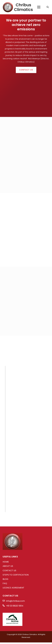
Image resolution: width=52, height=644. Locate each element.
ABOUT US (8, 566)
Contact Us (26, 70)
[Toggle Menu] (39, 7)
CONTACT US (9, 570)
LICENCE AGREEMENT (13, 588)
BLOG (5, 579)
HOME (6, 562)
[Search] (48, 7)
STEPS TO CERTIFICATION (16, 575)
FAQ (5, 583)
